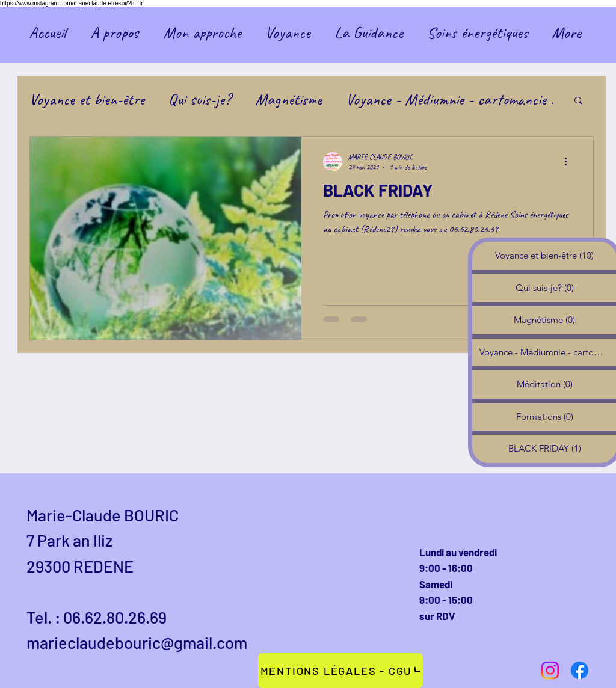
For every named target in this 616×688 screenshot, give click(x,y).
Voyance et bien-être (87, 99)
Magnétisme (288, 99)
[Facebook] (580, 670)
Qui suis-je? (200, 99)
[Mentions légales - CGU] (340, 671)
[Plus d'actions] (570, 162)
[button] (578, 101)
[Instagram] (550, 670)
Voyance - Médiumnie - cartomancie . (450, 99)
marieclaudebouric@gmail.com (137, 642)
